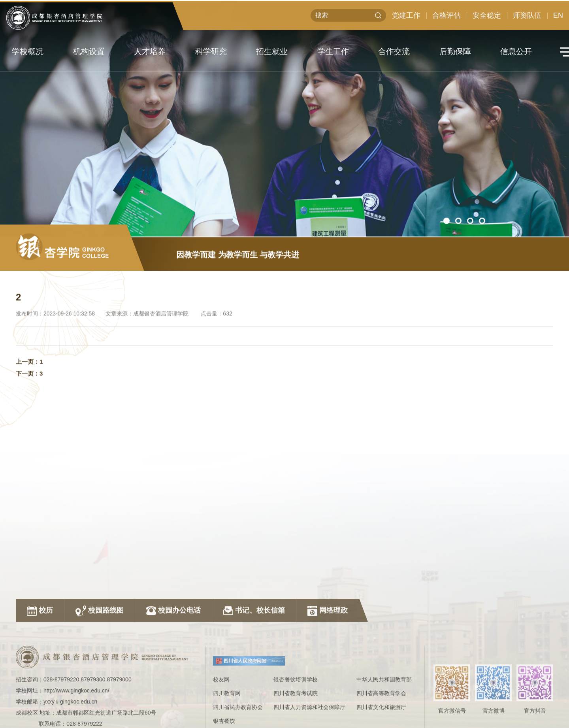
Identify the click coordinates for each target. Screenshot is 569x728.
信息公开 (516, 51)
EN (558, 19)
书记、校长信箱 (254, 662)
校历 (40, 663)
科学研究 (211, 51)
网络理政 (328, 663)
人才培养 (150, 51)
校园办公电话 (173, 662)
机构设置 (89, 51)
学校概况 (28, 51)
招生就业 (272, 51)
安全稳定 (487, 19)
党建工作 (406, 19)
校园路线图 (100, 663)
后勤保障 (455, 51)
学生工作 (333, 51)
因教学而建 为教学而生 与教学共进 (238, 266)
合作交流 (394, 51)
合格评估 (447, 19)
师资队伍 (527, 19)
